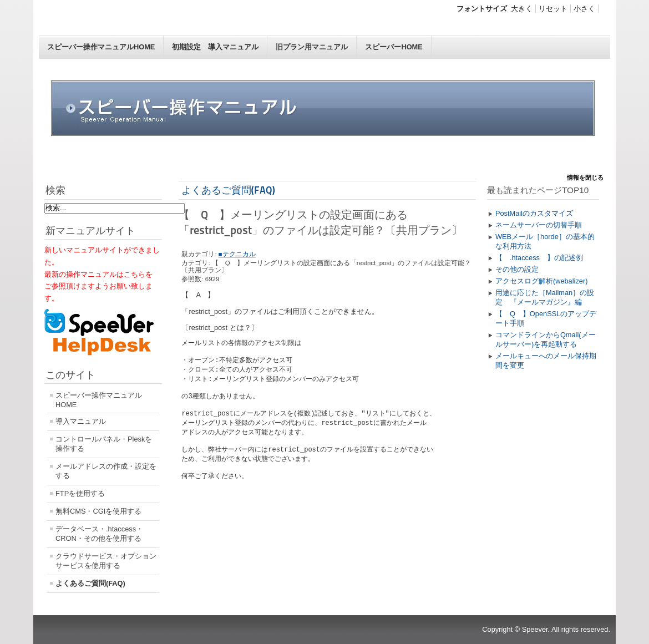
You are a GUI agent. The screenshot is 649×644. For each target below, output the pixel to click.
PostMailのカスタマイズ (534, 213)
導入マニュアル (81, 421)
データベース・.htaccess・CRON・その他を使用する (99, 534)
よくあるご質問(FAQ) (90, 583)
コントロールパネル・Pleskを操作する (104, 444)
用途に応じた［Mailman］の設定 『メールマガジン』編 (545, 297)
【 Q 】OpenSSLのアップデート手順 (546, 318)
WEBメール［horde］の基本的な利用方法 (545, 241)
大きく (522, 9)
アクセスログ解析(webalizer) (542, 281)
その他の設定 (517, 269)
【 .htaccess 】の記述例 (539, 258)
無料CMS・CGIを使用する (98, 511)
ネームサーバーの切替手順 (539, 225)
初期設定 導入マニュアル (215, 47)
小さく (584, 9)
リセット (553, 9)
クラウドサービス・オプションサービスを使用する (106, 561)
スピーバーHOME (394, 47)
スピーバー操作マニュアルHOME (101, 47)
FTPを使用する (80, 493)
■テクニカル (237, 254)
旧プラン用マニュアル (312, 47)
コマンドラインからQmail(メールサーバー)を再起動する (546, 339)
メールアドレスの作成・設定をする (106, 471)
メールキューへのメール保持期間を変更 (546, 361)
